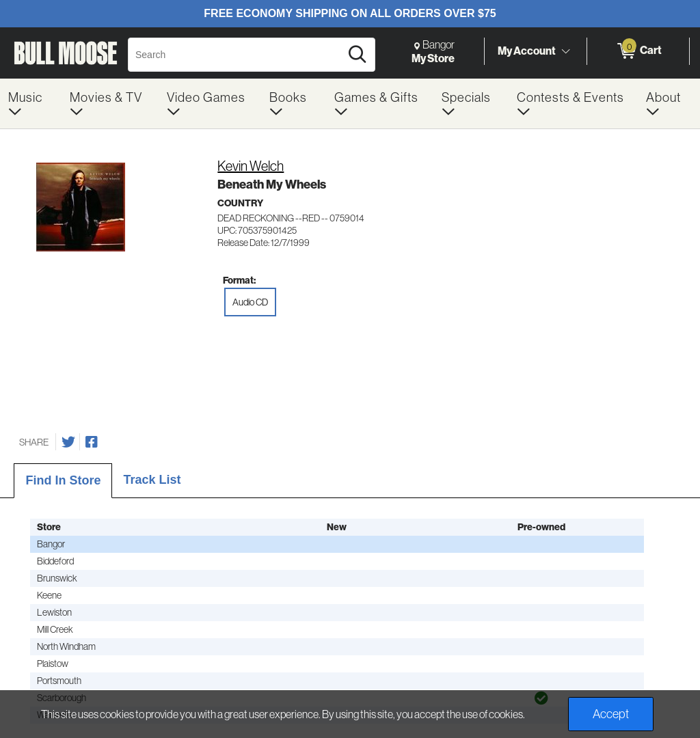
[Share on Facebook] (92, 442)
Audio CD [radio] (250, 302)
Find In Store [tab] (63, 480)
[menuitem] (31, 104)
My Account (527, 51)
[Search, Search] (236, 55)
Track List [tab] (152, 480)
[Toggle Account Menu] (565, 51)
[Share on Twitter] (68, 442)
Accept (611, 714)
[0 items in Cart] (638, 51)
